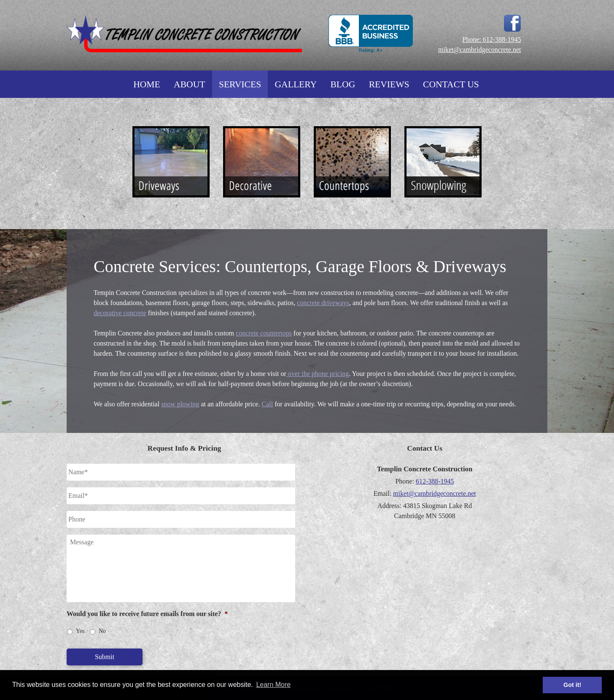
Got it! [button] (572, 685)
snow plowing (180, 404)
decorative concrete (120, 313)
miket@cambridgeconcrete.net (479, 50)
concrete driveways (323, 303)
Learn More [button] (273, 685)
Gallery (296, 84)
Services (240, 84)
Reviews (389, 84)
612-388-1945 (435, 481)
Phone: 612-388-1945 (491, 39)
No (102, 631)
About (189, 84)
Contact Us (451, 84)
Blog (343, 84)
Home (147, 84)
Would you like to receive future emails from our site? (147, 614)
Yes (80, 631)
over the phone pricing (318, 374)
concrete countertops (264, 333)
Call (267, 404)
